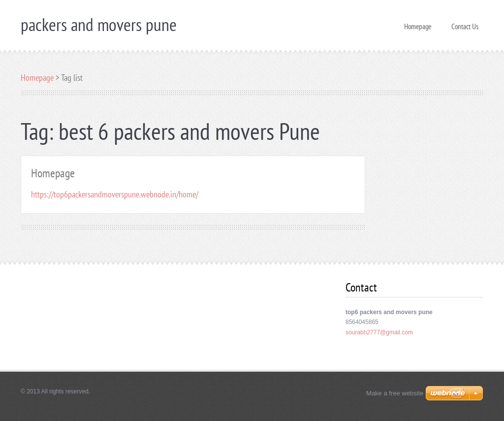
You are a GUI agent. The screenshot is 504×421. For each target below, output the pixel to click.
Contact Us (465, 23)
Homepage (418, 23)
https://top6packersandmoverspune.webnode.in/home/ (115, 194)
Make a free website (395, 393)
